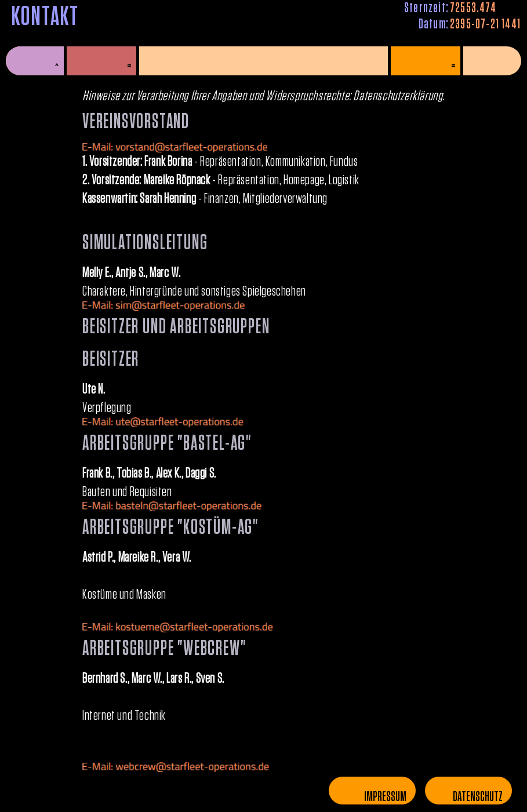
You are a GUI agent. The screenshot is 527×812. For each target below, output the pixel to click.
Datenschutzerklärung (398, 96)
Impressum (385, 797)
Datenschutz (478, 797)
